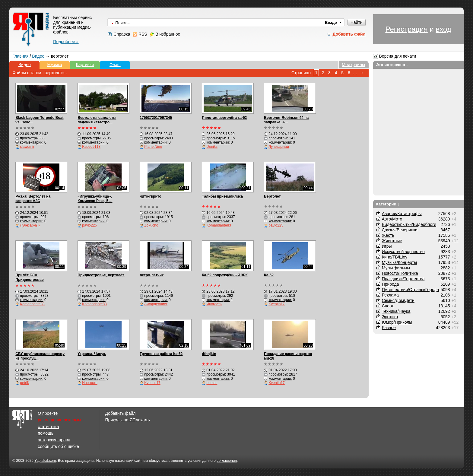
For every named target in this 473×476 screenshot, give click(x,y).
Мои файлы (353, 65)
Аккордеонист (156, 304)
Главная (20, 56)
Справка (122, 34)
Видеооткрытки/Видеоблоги (409, 224)
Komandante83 (219, 225)
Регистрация (406, 29)
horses (212, 383)
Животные (392, 241)
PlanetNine (153, 147)
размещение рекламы (59, 420)
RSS (143, 34)
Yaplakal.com (45, 461)
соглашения (227, 461)
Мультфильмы (396, 268)
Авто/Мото (392, 219)
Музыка (55, 65)
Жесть (388, 235)
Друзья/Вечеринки (400, 230)
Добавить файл (120, 413)
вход (443, 29)
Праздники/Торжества (403, 279)
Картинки (85, 65)
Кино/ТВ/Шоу (395, 257)
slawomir (27, 147)
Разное (389, 328)
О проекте (48, 413)
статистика (48, 427)
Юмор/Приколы (397, 322)
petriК (24, 383)
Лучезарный (279, 147)
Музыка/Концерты (400, 262)
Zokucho (151, 225)
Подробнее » (66, 42)
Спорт (388, 306)
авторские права (54, 440)
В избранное (168, 34)
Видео (38, 56)
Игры (387, 246)
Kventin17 (276, 304)
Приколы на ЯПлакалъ (127, 420)
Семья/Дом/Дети (398, 300)
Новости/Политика (400, 273)
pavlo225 (89, 225)
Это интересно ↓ (392, 65)
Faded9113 (91, 147)
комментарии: (32, 142)
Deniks (212, 147)
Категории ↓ (388, 204)
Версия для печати (398, 56)
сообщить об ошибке (58, 446)
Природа (390, 284)
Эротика (390, 317)
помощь (46, 433)
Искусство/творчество (403, 252)
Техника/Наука (396, 311)
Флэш (115, 65)
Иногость (214, 304)
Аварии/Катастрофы (402, 214)
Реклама (390, 295)
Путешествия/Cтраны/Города (411, 290)
